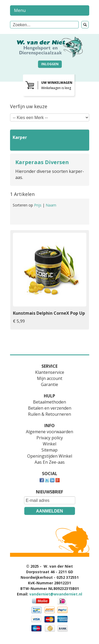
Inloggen (50, 64)
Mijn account (50, 378)
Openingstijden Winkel (50, 456)
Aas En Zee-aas (50, 462)
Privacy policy (50, 438)
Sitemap (49, 450)
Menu (20, 10)
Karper (20, 137)
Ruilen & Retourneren (49, 414)
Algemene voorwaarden (49, 432)
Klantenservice (50, 372)
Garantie (49, 384)
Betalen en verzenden (50, 408)
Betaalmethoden (49, 402)
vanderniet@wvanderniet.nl (56, 594)
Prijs (38, 205)
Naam (51, 205)
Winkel (49, 444)
